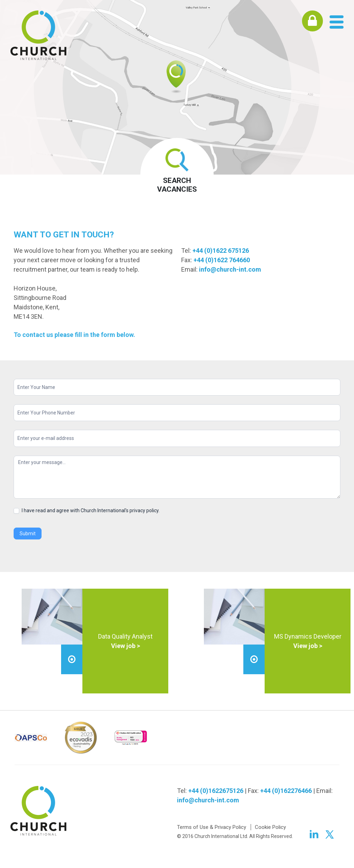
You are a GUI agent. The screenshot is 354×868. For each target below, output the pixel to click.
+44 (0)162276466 (286, 791)
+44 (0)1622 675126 (221, 251)
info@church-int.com (230, 269)
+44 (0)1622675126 (216, 791)
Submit (28, 534)
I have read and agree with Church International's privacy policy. (87, 511)
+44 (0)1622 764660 (222, 260)
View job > (126, 646)
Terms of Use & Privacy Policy (212, 827)
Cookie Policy (270, 827)
